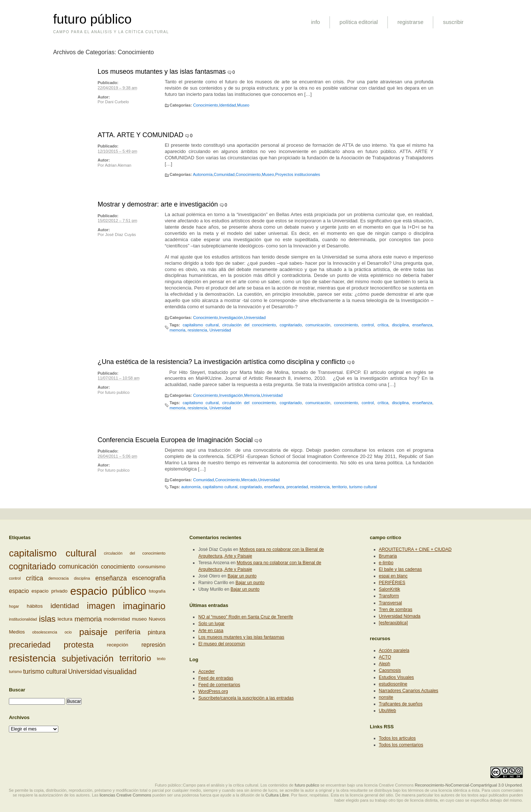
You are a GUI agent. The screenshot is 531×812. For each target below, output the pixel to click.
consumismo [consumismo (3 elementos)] (151, 567)
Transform (389, 596)
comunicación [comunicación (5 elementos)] (78, 567)
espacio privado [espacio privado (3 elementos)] (49, 591)
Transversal (391, 603)
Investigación (231, 317)
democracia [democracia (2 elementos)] (58, 578)
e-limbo (386, 563)
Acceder (206, 672)
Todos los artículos (397, 738)
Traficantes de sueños (401, 704)
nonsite (386, 697)
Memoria (252, 395)
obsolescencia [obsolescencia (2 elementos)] (45, 632)
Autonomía (203, 174)
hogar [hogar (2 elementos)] (14, 606)
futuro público (92, 19)
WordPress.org (213, 691)
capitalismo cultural (201, 325)
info (316, 22)
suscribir (453, 22)
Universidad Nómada (400, 616)
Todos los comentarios (401, 745)
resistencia (198, 330)
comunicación (318, 325)
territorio (340, 487)
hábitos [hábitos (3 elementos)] (35, 606)
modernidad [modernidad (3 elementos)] (117, 619)
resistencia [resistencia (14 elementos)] (32, 658)
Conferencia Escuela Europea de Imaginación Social (175, 440)
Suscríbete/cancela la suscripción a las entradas (246, 698)
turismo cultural (363, 487)
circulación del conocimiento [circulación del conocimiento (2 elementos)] (135, 553)
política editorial (359, 22)
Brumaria (388, 556)
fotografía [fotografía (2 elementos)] (157, 591)
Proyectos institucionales (298, 174)
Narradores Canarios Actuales (409, 691)
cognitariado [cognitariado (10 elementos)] (32, 566)
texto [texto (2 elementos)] (161, 659)
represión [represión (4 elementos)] (153, 645)
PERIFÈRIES (392, 583)
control (368, 325)
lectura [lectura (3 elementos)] (65, 619)
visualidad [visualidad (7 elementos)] (120, 672)
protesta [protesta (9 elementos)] (79, 645)
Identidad (227, 105)
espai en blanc (393, 576)
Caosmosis (390, 670)
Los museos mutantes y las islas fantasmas (162, 72)
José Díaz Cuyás (121, 235)
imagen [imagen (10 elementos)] (101, 606)
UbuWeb (388, 711)
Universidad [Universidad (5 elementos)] (85, 672)
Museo (243, 105)
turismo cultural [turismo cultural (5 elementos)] (45, 672)
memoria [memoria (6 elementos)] (88, 619)
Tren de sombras (396, 610)
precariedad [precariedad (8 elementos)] (30, 645)
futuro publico (117, 392)
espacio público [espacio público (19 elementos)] (108, 591)
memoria (178, 330)
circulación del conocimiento (249, 325)
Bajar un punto (242, 576)
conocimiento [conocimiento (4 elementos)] (118, 567)
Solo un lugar (211, 624)
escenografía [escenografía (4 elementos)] (149, 578)
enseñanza (422, 325)
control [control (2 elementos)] (15, 578)
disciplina (400, 325)
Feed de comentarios (219, 685)
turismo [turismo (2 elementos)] (15, 672)
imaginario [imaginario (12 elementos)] (144, 606)
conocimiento (346, 325)
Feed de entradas (216, 678)
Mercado (249, 480)
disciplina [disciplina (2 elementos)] (82, 578)
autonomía (191, 487)
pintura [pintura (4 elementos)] (157, 632)
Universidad (255, 317)
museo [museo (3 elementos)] (139, 619)
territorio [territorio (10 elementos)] (135, 659)
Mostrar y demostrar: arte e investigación (158, 204)
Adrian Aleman (118, 165)
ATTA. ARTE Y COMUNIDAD (141, 135)
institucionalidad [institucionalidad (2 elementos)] (23, 619)
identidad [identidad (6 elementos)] (65, 606)
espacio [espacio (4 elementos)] (19, 591)
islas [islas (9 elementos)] (47, 619)
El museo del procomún (222, 644)
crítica (383, 325)
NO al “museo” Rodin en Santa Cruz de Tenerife (246, 617)
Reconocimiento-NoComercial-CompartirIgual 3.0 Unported (468, 785)
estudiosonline (393, 684)
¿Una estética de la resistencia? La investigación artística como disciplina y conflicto (222, 362)
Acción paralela (394, 650)
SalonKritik (390, 589)
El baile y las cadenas (401, 569)
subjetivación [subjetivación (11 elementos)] (88, 658)
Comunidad (224, 174)
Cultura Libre (277, 795)
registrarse (411, 22)
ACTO (385, 657)
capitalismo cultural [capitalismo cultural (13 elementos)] (53, 553)
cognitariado (291, 325)
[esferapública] (394, 623)
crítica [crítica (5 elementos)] (35, 578)
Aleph (385, 664)
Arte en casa (211, 631)
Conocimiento (206, 105)
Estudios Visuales (396, 677)
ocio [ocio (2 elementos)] (68, 632)
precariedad (297, 487)
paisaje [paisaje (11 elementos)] (94, 632)
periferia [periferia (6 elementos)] (128, 632)
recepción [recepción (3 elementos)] (118, 645)
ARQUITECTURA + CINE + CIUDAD (415, 549)
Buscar (17, 690)
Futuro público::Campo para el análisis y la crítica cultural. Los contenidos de (224, 785)
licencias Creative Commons (125, 795)
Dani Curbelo (117, 102)
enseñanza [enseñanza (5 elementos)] (111, 578)
